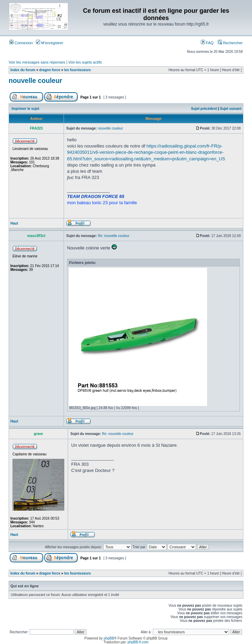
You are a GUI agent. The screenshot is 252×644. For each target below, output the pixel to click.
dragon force (50, 70)
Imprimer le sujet (26, 109)
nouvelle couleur (35, 80)
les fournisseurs (78, 70)
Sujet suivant (231, 109)
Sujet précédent (204, 109)
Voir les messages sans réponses (37, 62)
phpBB (109, 638)
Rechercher (230, 43)
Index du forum (23, 70)
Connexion (21, 43)
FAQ (207, 43)
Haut (14, 223)
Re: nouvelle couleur (114, 236)
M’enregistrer (50, 43)
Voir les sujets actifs (85, 62)
